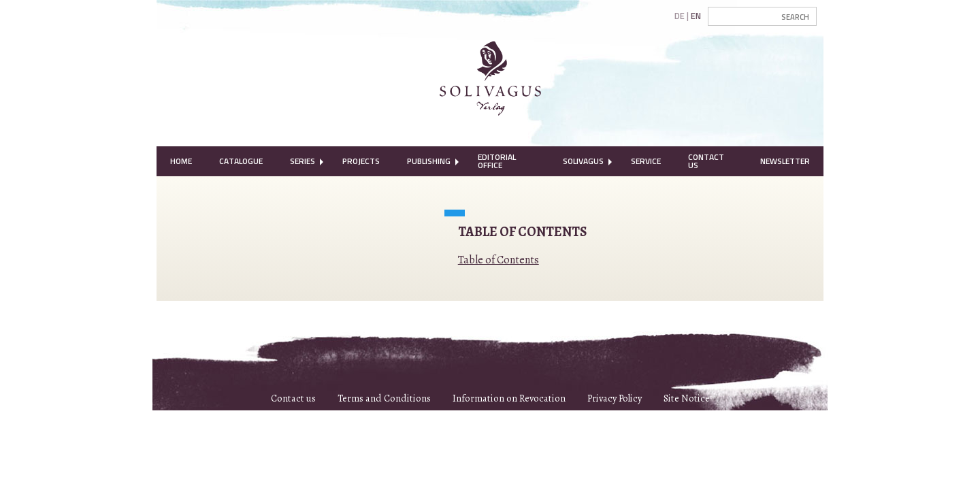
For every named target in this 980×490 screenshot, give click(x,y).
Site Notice (687, 398)
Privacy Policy (615, 398)
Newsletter (785, 161)
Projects (361, 161)
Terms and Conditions (384, 398)
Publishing (429, 161)
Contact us (293, 398)
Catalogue (241, 161)
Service (646, 161)
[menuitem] (181, 161)
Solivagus (583, 161)
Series (303, 161)
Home (181, 161)
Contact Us (706, 161)
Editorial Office (497, 161)
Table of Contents (499, 260)
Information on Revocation (509, 398)
